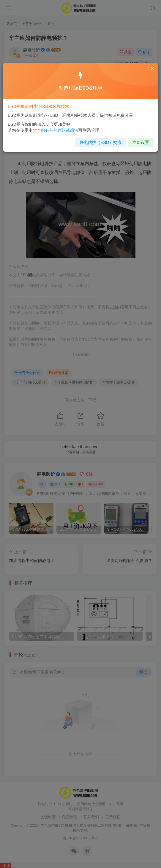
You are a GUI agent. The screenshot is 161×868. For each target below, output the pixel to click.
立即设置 (137, 140)
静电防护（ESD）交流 (99, 140)
